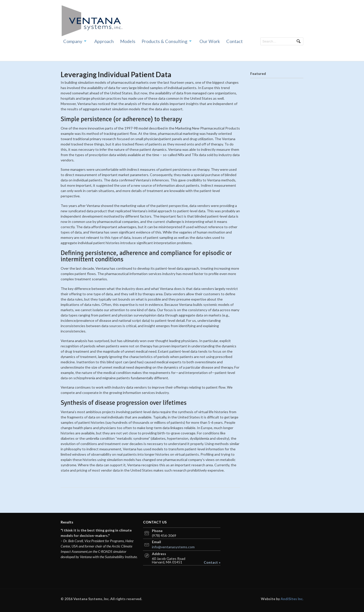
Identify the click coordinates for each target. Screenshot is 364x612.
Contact (234, 41)
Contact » (212, 562)
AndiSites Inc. (292, 599)
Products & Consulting (164, 41)
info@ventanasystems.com (173, 547)
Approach (104, 41)
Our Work (210, 41)
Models (128, 41)
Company (73, 41)
